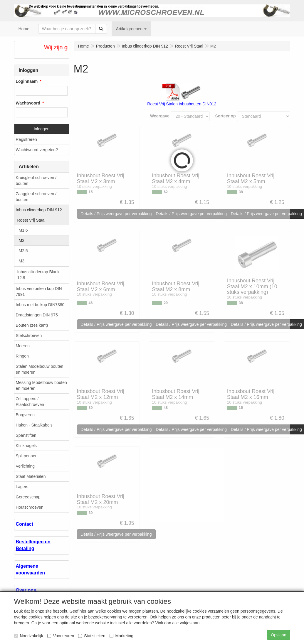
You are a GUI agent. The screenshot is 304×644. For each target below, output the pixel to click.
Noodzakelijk (29, 636)
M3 (22, 261)
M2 (22, 240)
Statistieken (92, 636)
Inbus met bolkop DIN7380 (40, 305)
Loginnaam (27, 81)
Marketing (121, 636)
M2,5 (23, 251)
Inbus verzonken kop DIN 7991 (39, 291)
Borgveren (25, 415)
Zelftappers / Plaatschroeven (30, 402)
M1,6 (23, 230)
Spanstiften (26, 435)
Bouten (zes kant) (32, 325)
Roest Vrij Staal (31, 220)
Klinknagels (26, 446)
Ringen (22, 356)
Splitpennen (27, 456)
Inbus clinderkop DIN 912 (39, 210)
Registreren (26, 139)
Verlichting (25, 466)
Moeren (23, 346)
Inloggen (42, 129)
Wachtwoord (28, 103)
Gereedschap (28, 497)
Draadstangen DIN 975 (37, 315)
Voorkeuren (61, 636)
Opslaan (278, 635)
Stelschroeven (29, 336)
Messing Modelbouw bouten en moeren (41, 385)
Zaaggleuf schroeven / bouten (36, 197)
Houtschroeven (30, 507)
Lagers (22, 487)
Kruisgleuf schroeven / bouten (36, 181)
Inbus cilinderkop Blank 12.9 (38, 275)
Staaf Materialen (31, 476)
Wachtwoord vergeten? (37, 150)
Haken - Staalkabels (34, 425)
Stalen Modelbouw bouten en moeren (40, 369)
